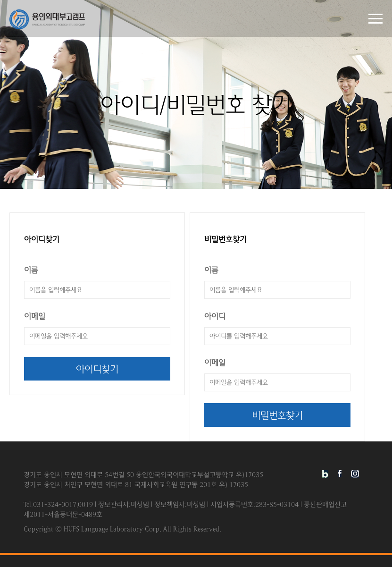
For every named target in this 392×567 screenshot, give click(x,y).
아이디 (215, 317)
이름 (31, 270)
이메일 (35, 317)
